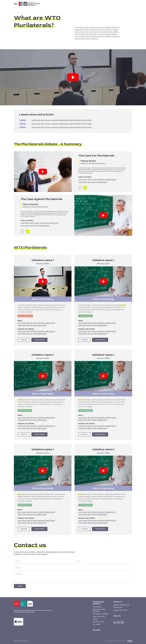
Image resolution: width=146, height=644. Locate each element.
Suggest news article (121, 610)
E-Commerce (97, 607)
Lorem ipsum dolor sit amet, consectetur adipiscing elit (97, 180)
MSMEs (95, 619)
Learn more (39, 340)
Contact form (118, 607)
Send (20, 586)
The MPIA (88, 4)
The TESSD (96, 624)
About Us (115, 4)
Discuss (24, 340)
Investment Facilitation (101, 614)
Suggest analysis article (121, 605)
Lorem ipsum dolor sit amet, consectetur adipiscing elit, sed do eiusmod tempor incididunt (62, 120)
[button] (85, 188)
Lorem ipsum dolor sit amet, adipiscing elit (93, 182)
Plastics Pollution (99, 622)
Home (63, 4)
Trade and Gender (99, 616)
